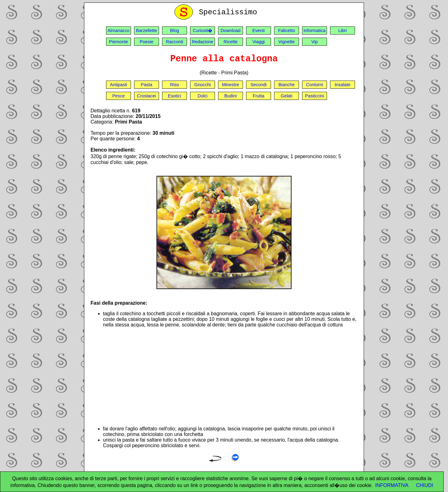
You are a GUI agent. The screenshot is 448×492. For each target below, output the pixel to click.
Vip (315, 42)
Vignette (287, 42)
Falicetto (287, 30)
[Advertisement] (230, 377)
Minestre (230, 85)
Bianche (287, 85)
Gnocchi (203, 85)
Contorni (315, 85)
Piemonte (119, 42)
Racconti (175, 42)
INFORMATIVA (392, 485)
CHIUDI (425, 485)
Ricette (231, 42)
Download (231, 30)
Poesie (147, 42)
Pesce (119, 96)
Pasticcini (315, 96)
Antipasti (118, 85)
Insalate (343, 85)
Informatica (314, 30)
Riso (175, 85)
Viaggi (259, 42)
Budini (231, 96)
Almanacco (118, 30)
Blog (175, 30)
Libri (342, 30)
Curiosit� (203, 30)
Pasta (147, 85)
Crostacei (147, 96)
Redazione (203, 42)
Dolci (203, 96)
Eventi (259, 30)
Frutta (259, 96)
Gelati (287, 96)
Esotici (175, 96)
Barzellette (147, 30)
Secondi (259, 85)
